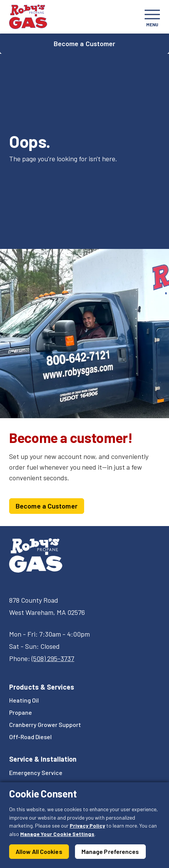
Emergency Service (36, 773)
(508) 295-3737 (53, 658)
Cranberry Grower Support (45, 724)
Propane (21, 712)
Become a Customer (85, 43)
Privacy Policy (87, 825)
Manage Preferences (110, 851)
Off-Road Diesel (30, 737)
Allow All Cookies (39, 851)
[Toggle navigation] (152, 17)
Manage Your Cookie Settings (57, 834)
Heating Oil (24, 700)
